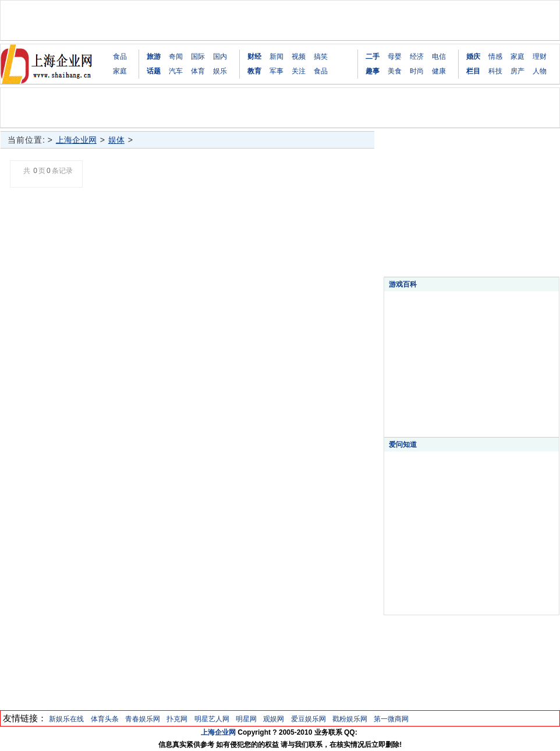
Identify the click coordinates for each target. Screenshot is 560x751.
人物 (540, 71)
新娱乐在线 (66, 719)
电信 (439, 57)
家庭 (120, 71)
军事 (277, 71)
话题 (154, 71)
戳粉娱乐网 (350, 719)
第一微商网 (391, 719)
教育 (254, 71)
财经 (254, 57)
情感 (495, 57)
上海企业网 (76, 140)
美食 (395, 71)
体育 (198, 71)
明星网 (246, 719)
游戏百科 (403, 284)
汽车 (176, 71)
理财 (540, 57)
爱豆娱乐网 (309, 719)
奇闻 (176, 57)
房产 (518, 71)
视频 (299, 57)
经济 (417, 57)
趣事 (373, 71)
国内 (220, 57)
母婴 (395, 57)
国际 (198, 57)
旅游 (154, 57)
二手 (373, 57)
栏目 (473, 71)
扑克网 (177, 719)
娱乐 (220, 71)
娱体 (116, 140)
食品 (120, 57)
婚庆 (473, 57)
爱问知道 (403, 445)
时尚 (417, 71)
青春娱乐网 (143, 719)
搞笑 (321, 57)
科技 (495, 71)
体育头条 (105, 719)
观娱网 (274, 719)
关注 (299, 71)
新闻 (277, 57)
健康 (439, 71)
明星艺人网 (212, 719)
